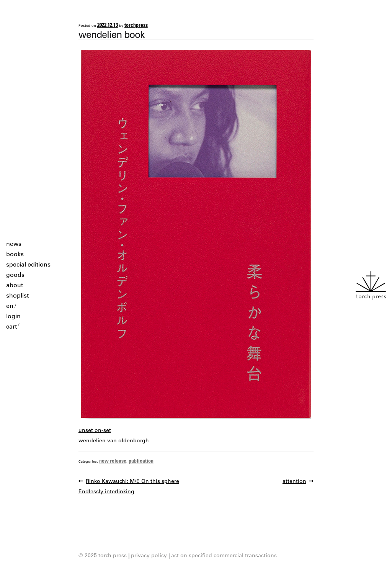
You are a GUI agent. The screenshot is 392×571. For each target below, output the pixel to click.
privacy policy (149, 555)
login (13, 316)
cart (13, 326)
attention (294, 481)
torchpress (136, 25)
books (15, 254)
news (14, 244)
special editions (28, 264)
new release (113, 461)
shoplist (17, 295)
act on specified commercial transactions (224, 555)
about (15, 285)
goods (15, 275)
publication (141, 461)
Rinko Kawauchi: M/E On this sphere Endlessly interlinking (129, 485)
